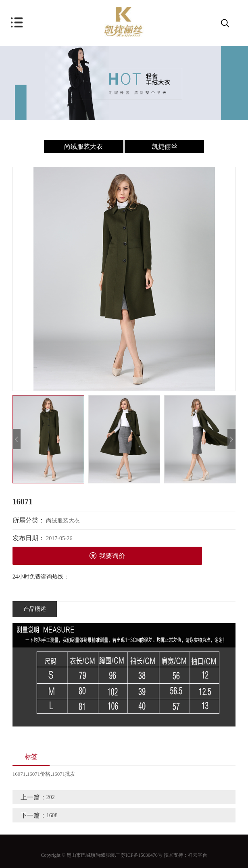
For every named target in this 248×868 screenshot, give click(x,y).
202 (51, 797)
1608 (52, 815)
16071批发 (64, 774)
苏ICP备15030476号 (142, 855)
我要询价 (107, 556)
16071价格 (39, 774)
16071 (19, 774)
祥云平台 (198, 855)
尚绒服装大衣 (83, 147)
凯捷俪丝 (165, 147)
